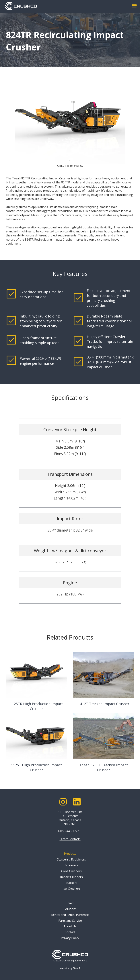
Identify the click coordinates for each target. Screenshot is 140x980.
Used (70, 903)
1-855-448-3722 (68, 831)
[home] (21, 6)
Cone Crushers (71, 871)
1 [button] (70, 161)
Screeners (72, 865)
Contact (70, 932)
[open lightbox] (70, 123)
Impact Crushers (71, 877)
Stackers (71, 883)
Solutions (70, 909)
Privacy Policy (70, 938)
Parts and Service (70, 921)
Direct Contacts (70, 839)
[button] (134, 6)
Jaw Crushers (72, 889)
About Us (70, 926)
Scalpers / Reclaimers (71, 859)
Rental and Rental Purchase (70, 915)
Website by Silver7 (70, 968)
